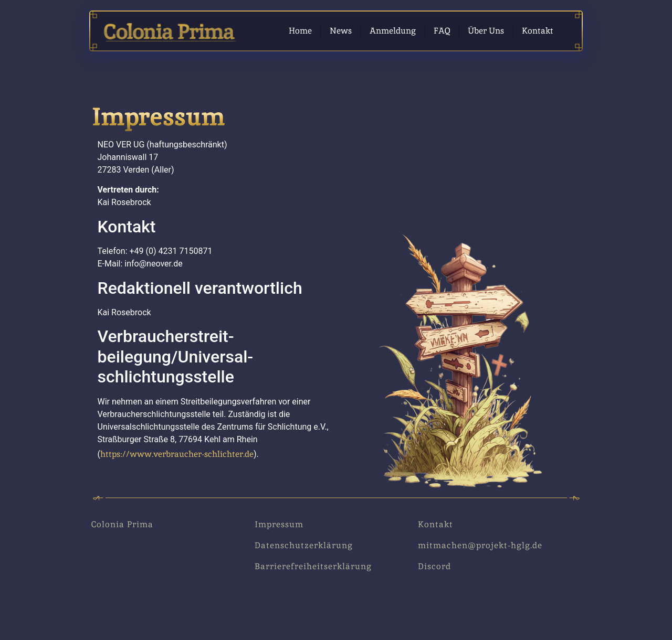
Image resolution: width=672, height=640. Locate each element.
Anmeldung (393, 31)
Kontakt (538, 31)
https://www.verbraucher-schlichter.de (177, 454)
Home (300, 31)
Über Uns (486, 31)
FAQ (442, 31)
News (341, 31)
